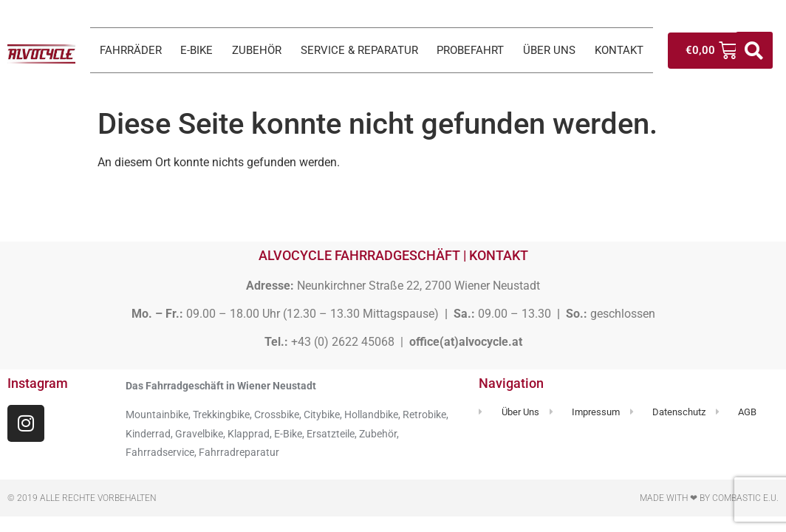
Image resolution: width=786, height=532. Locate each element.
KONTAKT (619, 50)
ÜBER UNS (549, 50)
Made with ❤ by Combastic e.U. (709, 498)
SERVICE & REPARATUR (359, 50)
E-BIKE (196, 50)
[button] (754, 50)
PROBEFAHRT (470, 50)
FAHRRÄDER (131, 50)
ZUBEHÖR (257, 50)
